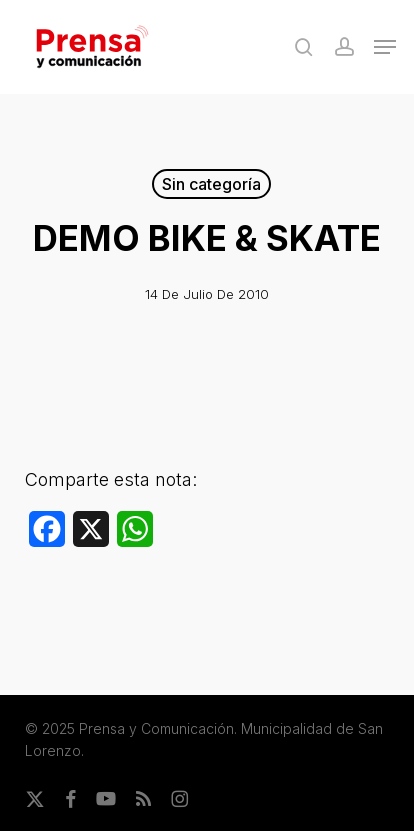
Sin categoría (211, 184)
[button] (385, 47)
